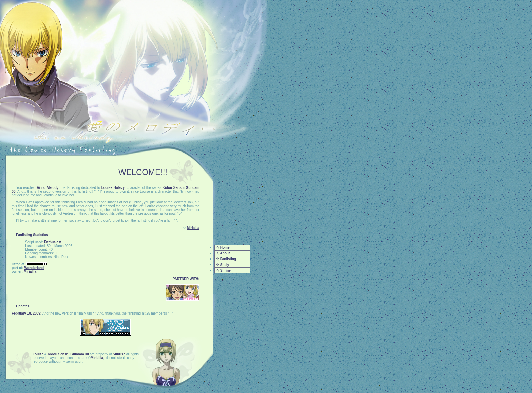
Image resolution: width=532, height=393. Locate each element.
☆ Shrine (223, 271)
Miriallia (193, 228)
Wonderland (34, 268)
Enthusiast (53, 242)
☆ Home (223, 247)
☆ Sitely (223, 265)
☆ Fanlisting (226, 259)
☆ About (223, 253)
